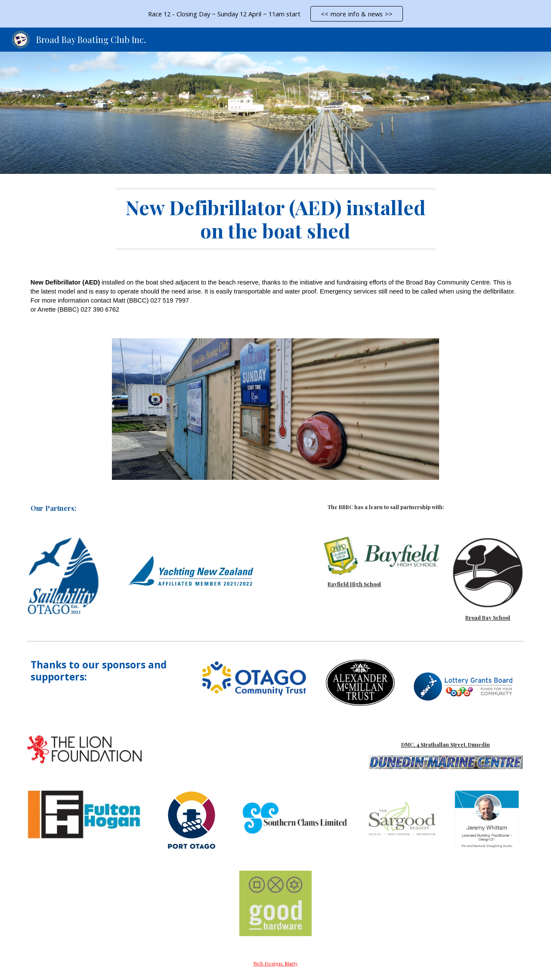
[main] (275, 219)
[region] (275, 14)
